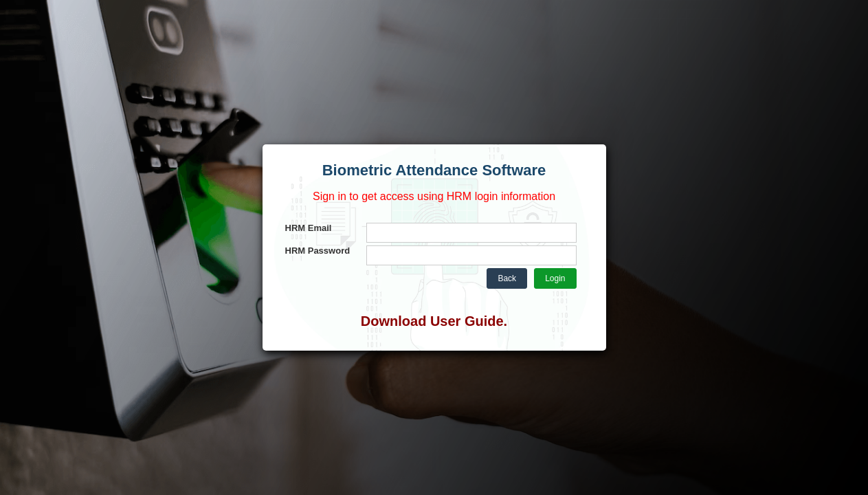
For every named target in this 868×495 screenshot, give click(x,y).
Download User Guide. (434, 321)
